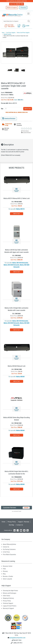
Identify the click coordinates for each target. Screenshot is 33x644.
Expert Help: (17, 4)
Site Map (11, 525)
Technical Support (8, 603)
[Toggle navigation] (28, 14)
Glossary (5, 571)
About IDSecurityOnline (9, 544)
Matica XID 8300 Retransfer (11, 265)
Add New (26, 508)
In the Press (6, 552)
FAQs (4, 569)
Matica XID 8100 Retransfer (20, 263)
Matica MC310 (20, 209)
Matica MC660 (20, 377)
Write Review (25, 131)
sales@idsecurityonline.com (17, 638)
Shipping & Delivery (8, 598)
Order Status (6, 596)
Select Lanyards (7, 579)
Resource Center (8, 566)
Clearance (23, 8)
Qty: (2, 109)
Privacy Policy (12, 522)
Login (26, 26)
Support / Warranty (24, 522)
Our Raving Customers (9, 549)
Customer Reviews (26, 133)
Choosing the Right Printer (10, 591)
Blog (4, 574)
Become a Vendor (8, 576)
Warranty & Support (8, 608)
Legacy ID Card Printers (10, 606)
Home (3, 522)
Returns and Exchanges (10, 593)
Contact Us (20, 525)
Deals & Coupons (12, 8)
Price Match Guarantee (9, 555)
